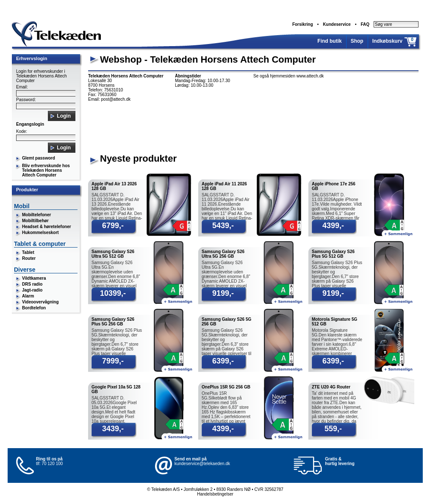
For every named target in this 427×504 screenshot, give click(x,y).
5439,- (223, 226)
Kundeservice (337, 24)
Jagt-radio (32, 290)
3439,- (113, 429)
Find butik (329, 41)
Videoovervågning (40, 302)
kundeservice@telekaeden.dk (202, 464)
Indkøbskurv (387, 41)
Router (29, 258)
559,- (333, 429)
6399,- (223, 361)
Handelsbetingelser (215, 494)
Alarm (28, 296)
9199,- (223, 293)
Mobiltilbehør (35, 221)
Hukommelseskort (40, 233)
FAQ (365, 24)
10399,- (113, 293)
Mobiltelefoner (36, 215)
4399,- (333, 226)
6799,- (113, 226)
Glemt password (39, 158)
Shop (357, 41)
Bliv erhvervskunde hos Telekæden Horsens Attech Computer (46, 170)
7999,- (113, 361)
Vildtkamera (34, 278)
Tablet (28, 252)
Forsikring (303, 24)
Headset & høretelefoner (47, 227)
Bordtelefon (34, 308)
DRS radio (32, 284)
